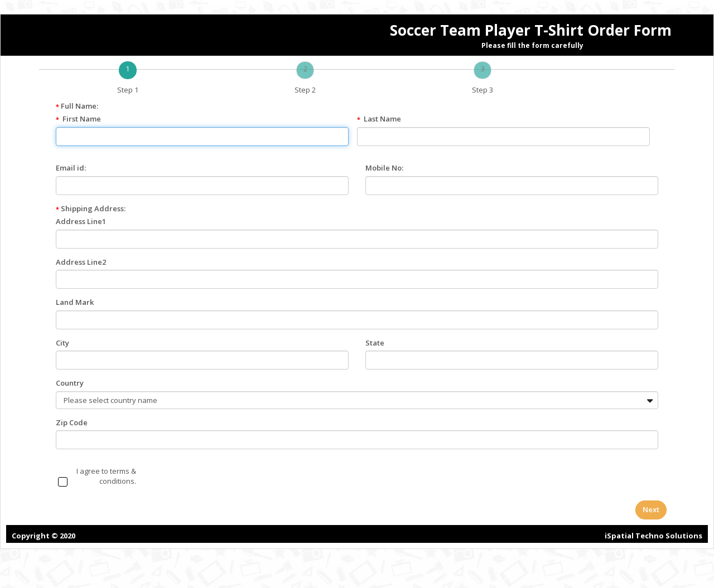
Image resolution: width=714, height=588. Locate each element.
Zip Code (72, 422)
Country (70, 383)
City (62, 343)
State (375, 343)
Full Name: (77, 106)
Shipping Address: (91, 208)
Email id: (71, 168)
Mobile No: (384, 168)
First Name (82, 119)
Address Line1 (81, 221)
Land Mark (75, 302)
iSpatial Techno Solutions (653, 536)
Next (651, 509)
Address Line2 (81, 262)
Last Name (382, 119)
